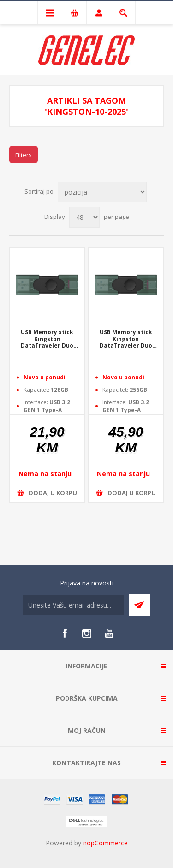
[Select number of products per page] (84, 217)
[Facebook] (65, 633)
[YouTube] (109, 633)
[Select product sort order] (102, 192)
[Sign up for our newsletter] (73, 605)
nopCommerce (105, 843)
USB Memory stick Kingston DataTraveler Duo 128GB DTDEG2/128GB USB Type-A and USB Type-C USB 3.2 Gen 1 (47, 339)
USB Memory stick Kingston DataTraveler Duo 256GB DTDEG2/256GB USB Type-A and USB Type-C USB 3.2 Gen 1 (126, 339)
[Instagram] (87, 633)
